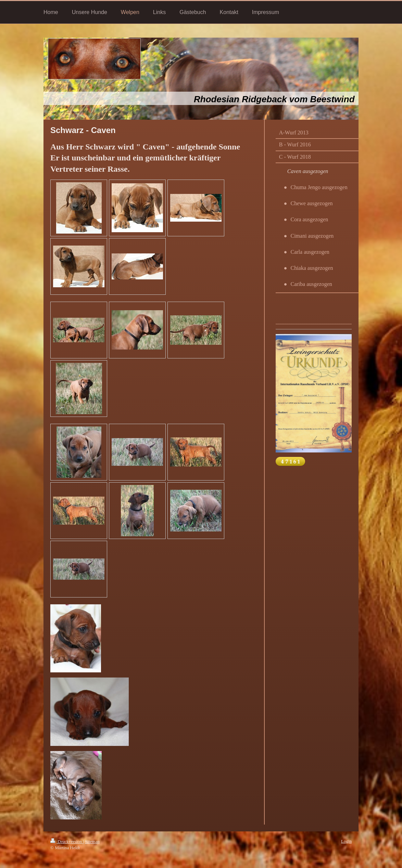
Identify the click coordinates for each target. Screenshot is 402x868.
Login (346, 841)
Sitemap (92, 841)
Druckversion (67, 841)
